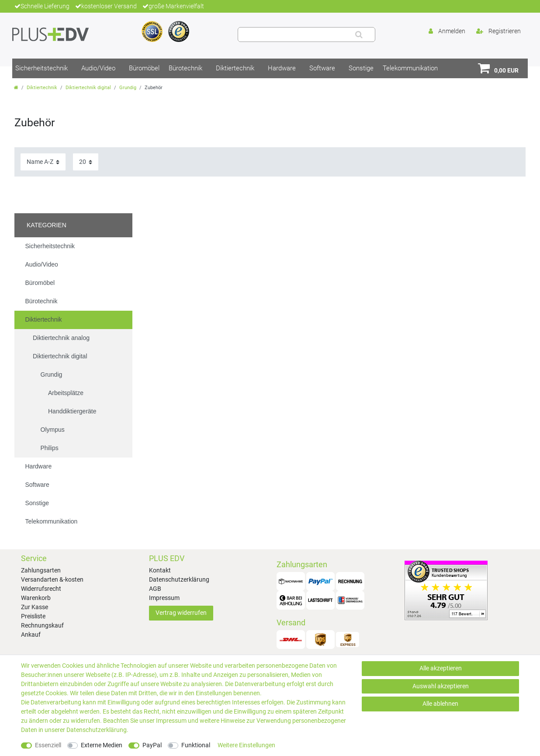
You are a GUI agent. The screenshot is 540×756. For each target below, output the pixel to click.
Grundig (128, 88)
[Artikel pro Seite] (86, 162)
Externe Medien (102, 745)
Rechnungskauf (42, 625)
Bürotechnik (185, 68)
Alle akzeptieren (441, 668)
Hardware (282, 68)
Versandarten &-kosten (52, 579)
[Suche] (359, 35)
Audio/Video (98, 68)
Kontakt (160, 570)
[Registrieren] (498, 31)
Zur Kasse (35, 607)
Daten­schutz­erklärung (97, 730)
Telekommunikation (410, 68)
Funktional (196, 745)
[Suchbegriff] (295, 35)
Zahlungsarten (41, 570)
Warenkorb (36, 598)
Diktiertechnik (235, 68)
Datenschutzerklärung (179, 579)
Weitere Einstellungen (246, 745)
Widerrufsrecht (41, 589)
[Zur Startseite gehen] (16, 88)
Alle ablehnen (440, 704)
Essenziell (48, 745)
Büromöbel (144, 68)
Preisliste (33, 616)
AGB (155, 589)
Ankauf (31, 635)
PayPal (152, 745)
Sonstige (361, 68)
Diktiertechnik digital (88, 88)
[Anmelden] (447, 31)
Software (322, 68)
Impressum (164, 598)
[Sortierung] (43, 162)
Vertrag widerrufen (181, 613)
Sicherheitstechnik (42, 68)
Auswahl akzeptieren (441, 686)
